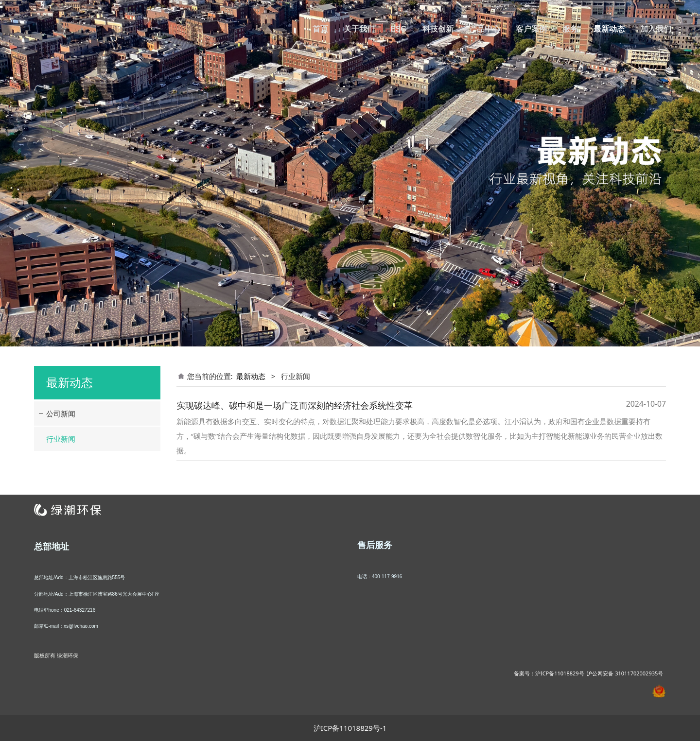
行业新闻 (61, 439)
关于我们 (359, 29)
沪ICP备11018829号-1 (350, 728)
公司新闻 (61, 414)
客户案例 (531, 29)
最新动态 (609, 29)
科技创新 (438, 29)
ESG (399, 29)
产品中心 (485, 29)
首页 (320, 29)
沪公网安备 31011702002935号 (625, 673)
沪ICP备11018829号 (560, 673)
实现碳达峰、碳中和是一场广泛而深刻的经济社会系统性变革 (295, 405)
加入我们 (656, 29)
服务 (570, 29)
